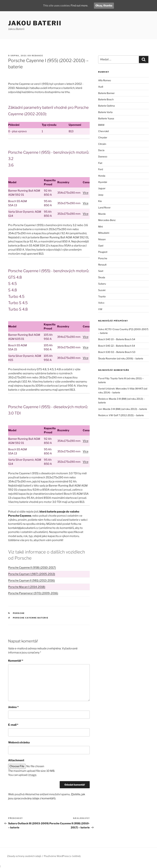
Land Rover (104, 207)
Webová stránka (19, 742)
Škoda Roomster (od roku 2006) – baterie (121, 358)
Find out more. (80, 6)
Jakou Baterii (35, 23)
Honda (102, 176)
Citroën (102, 144)
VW (100, 309)
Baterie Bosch (106, 99)
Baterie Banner (106, 93)
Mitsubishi (104, 233)
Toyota (102, 296)
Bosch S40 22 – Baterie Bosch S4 (117, 346)
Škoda (102, 277)
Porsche (19, 613)
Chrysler (103, 137)
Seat (101, 271)
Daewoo (103, 156)
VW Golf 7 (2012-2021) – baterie (126, 415)
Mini (100, 227)
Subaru (102, 284)
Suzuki (102, 290)
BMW (101, 125)
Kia (100, 201)
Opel (101, 246)
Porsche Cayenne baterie (31, 618)
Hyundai (103, 182)
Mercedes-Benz (107, 220)
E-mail (13, 725)
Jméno (13, 707)
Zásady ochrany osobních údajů (24, 856)
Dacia (101, 150)
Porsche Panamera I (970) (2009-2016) (33, 593)
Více (86, 193)
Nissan (102, 239)
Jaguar (102, 188)
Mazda (102, 214)
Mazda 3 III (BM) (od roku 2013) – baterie (125, 409)
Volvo (101, 303)
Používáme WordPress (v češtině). (62, 856)
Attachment (16, 760)
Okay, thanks (105, 6)
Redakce (37, 56)
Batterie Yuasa (106, 118)
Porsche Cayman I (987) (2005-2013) (32, 574)
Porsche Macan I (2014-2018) (27, 587)
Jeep (101, 195)
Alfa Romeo (105, 80)
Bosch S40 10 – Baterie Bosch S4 (117, 339)
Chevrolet (104, 131)
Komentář (16, 661)
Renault (102, 265)
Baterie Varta (105, 112)
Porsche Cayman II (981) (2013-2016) (32, 580)
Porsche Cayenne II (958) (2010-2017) (32, 568)
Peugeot (103, 252)
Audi (101, 87)
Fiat (100, 163)
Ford (101, 169)
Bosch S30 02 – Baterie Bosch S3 (117, 352)
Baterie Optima (106, 106)
